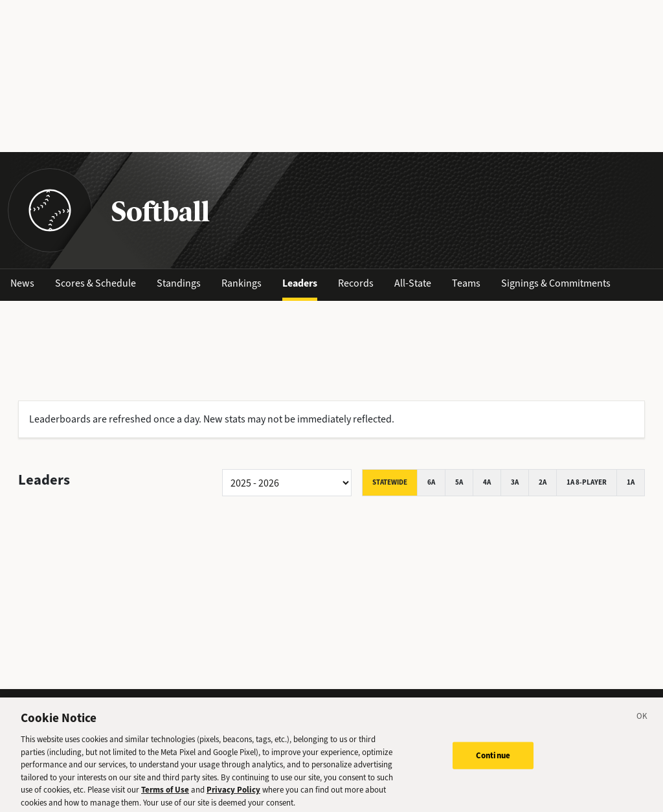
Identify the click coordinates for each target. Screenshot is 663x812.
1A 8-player (587, 482)
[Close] (642, 721)
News (22, 283)
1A (631, 482)
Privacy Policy (233, 793)
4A (487, 482)
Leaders (300, 283)
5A (459, 482)
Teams (466, 283)
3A (515, 482)
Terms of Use (165, 793)
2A (543, 482)
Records (356, 283)
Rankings (242, 283)
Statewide (390, 482)
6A (431, 482)
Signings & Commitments (556, 283)
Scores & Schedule (96, 283)
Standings (179, 283)
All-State (413, 283)
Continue (493, 759)
